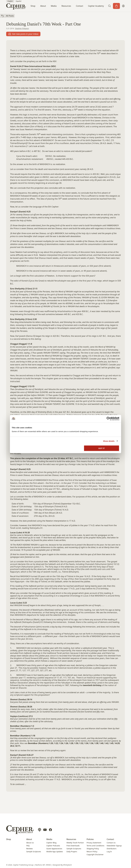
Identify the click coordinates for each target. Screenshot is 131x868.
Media (54, 6)
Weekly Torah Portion (75, 843)
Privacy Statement (94, 843)
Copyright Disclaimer (95, 854)
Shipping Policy (93, 849)
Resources (66, 6)
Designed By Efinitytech (62, 865)
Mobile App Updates (55, 852)
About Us (30, 843)
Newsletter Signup (114, 846)
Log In (109, 852)
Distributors (111, 849)
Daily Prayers (72, 852)
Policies (90, 839)
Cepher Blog (51, 843)
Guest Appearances (54, 849)
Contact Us (111, 843)
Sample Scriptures (34, 852)
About (43, 6)
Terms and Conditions (95, 846)
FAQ (28, 846)
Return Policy (92, 852)
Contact (80, 6)
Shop (33, 6)
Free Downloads (73, 846)
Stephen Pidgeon (22, 28)
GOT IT (102, 448)
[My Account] (123, 6)
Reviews (30, 849)
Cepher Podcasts (53, 846)
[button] (109, 6)
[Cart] (116, 6)
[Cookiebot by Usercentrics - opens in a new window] (108, 419)
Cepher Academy (96, 6)
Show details (109, 441)
